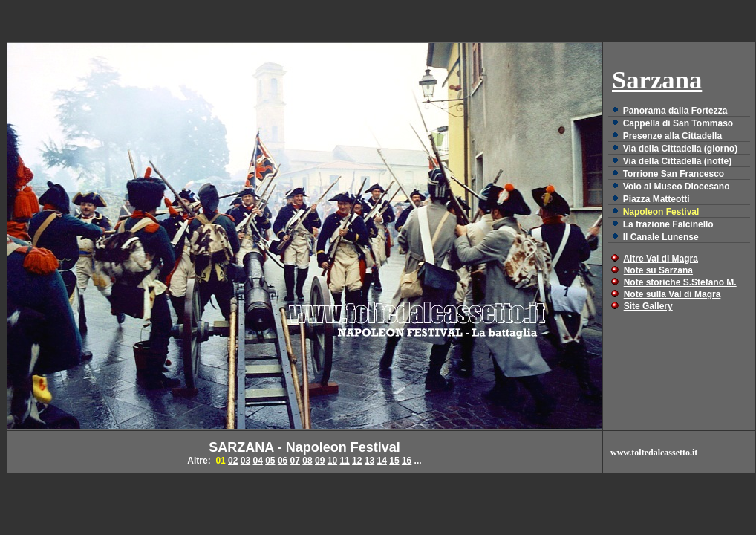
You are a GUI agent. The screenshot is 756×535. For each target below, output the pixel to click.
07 (295, 461)
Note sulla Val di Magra (672, 294)
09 (320, 461)
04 (257, 461)
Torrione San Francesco (674, 174)
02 (233, 461)
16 (407, 461)
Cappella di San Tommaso (678, 123)
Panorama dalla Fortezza (675, 111)
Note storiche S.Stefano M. (680, 282)
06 (283, 461)
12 (357, 461)
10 (332, 461)
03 (245, 461)
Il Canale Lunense (661, 237)
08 (307, 461)
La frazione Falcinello (668, 224)
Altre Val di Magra (661, 259)
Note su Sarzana (658, 270)
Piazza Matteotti (656, 199)
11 (344, 461)
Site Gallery (648, 306)
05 (270, 461)
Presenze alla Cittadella (672, 136)
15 (394, 461)
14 (382, 461)
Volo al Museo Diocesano (677, 187)
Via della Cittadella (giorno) (680, 149)
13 (369, 461)
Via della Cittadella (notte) (677, 161)
